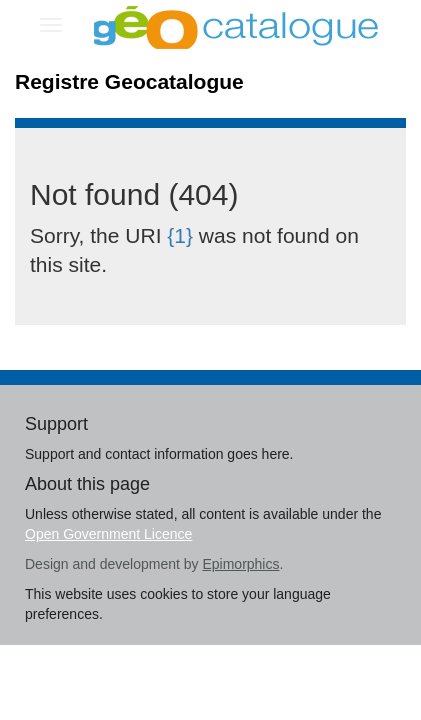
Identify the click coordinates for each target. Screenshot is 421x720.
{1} (180, 235)
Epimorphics (240, 564)
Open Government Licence (108, 534)
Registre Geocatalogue (129, 81)
